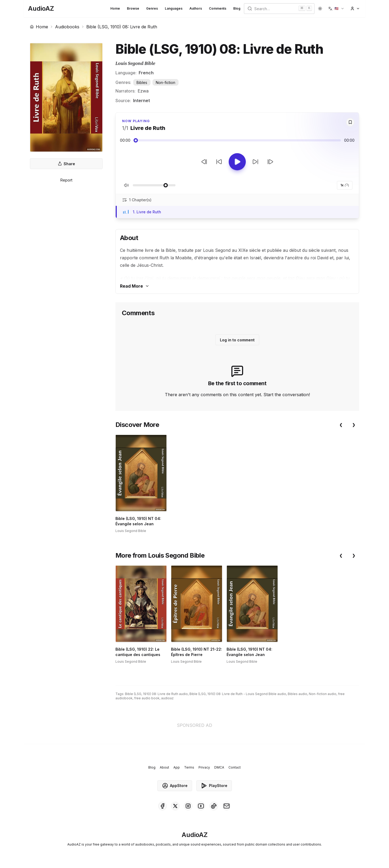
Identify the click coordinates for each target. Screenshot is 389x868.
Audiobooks (67, 27)
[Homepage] (41, 9)
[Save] (350, 122)
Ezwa (143, 91)
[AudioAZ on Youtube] (201, 806)
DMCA (219, 767)
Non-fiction (166, 82)
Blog (237, 8)
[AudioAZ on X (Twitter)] (175, 806)
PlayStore (214, 786)
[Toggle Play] (237, 162)
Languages (174, 8)
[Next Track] (270, 162)
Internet (141, 101)
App (177, 767)
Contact (235, 767)
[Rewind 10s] (219, 162)
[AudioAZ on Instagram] (188, 806)
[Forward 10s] (255, 162)
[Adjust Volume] (154, 185)
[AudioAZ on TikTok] (214, 806)
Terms (189, 767)
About (164, 767)
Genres (152, 8)
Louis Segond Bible (135, 63)
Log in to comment (237, 340)
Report (66, 180)
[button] (336, 9)
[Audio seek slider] (237, 140)
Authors (196, 8)
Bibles (142, 82)
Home (115, 8)
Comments (218, 8)
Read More (135, 286)
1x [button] (345, 185)
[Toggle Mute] (126, 185)
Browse (133, 8)
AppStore (175, 786)
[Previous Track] (204, 162)
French (146, 73)
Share (66, 164)
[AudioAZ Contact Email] (227, 806)
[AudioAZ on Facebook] (162, 806)
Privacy (204, 767)
